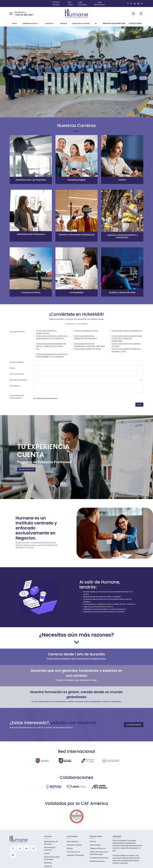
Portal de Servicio (73, 852)
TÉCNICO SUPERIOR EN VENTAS (86, 331)
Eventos (93, 842)
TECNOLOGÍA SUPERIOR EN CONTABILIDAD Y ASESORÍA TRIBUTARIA (89, 345)
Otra (38, 349)
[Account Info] (141, 14)
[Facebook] (128, 3)
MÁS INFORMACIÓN (26, 469)
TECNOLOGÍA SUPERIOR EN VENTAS (87, 349)
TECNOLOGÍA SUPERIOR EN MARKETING (127, 331)
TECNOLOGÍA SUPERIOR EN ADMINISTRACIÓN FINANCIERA (85, 337)
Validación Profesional (75, 855)
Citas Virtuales (95, 845)
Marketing (48, 863)
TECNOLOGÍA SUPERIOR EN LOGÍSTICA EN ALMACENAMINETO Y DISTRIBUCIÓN (52, 356)
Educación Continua (74, 845)
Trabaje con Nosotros (98, 848)
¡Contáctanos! (134, 725)
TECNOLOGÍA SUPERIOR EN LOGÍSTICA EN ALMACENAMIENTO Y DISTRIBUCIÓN (52, 337)
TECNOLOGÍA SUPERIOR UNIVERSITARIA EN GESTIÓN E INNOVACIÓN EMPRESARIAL (127, 339)
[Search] (133, 14)
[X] (131, 3)
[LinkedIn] (135, 3)
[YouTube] (138, 3)
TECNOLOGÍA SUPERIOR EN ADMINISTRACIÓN (46, 332)
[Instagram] (142, 3)
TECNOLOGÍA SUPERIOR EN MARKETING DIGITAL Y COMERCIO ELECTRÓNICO (51, 345)
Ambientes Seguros (97, 861)
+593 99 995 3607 (24, 15)
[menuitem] (15, 24)
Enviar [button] (139, 404)
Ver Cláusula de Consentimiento (45, 398)
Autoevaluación (73, 842)
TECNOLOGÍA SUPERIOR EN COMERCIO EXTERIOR (126, 345)
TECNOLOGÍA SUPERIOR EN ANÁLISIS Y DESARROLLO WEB (126, 350)
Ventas (47, 853)
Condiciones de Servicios (99, 858)
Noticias (70, 848)
